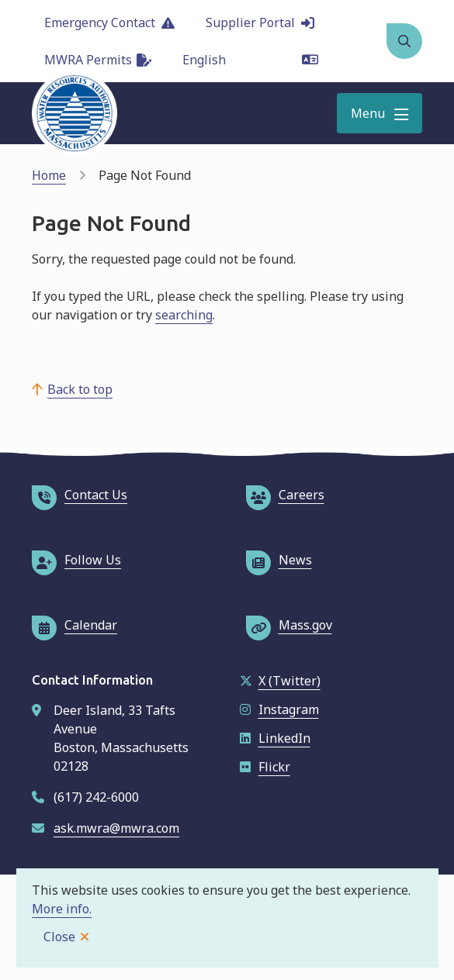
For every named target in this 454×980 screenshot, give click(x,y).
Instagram (279, 709)
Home (49, 175)
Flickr (265, 767)
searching (184, 315)
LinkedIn (275, 738)
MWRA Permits (98, 60)
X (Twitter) (280, 681)
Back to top (80, 389)
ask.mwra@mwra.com (116, 828)
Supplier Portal (260, 22)
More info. (62, 909)
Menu (368, 113)
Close (59, 937)
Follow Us (76, 560)
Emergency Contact (109, 22)
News (279, 560)
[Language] (250, 60)
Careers (285, 495)
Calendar (75, 625)
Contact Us (80, 495)
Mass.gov (289, 625)
